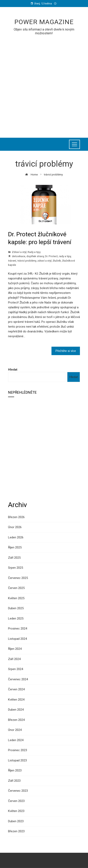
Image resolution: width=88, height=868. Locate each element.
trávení (12, 261)
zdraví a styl (44, 261)
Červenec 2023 (18, 791)
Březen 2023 (16, 831)
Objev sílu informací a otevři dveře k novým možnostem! (44, 31)
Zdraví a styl (19, 252)
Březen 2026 (16, 517)
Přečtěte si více (66, 351)
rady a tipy (65, 256)
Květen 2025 (16, 598)
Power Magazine (44, 22)
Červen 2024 (16, 689)
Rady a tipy (34, 252)
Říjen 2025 (15, 547)
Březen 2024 (16, 720)
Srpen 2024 (16, 669)
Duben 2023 (16, 821)
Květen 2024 (16, 700)
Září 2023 (14, 781)
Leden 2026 (16, 537)
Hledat (13, 370)
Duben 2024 (16, 710)
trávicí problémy (27, 261)
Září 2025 (14, 558)
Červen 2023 (16, 801)
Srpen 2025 (16, 568)
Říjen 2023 (15, 770)
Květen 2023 (16, 811)
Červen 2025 (16, 588)
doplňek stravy (35, 256)
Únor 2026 (15, 527)
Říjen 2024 (15, 649)
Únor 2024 (15, 730)
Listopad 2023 (17, 760)
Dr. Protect (51, 256)
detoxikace (19, 256)
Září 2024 (14, 659)
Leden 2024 (16, 740)
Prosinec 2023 (18, 750)
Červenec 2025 (18, 578)
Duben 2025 (16, 608)
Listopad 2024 (17, 639)
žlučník (57, 261)
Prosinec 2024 (18, 629)
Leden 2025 (16, 618)
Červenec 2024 (18, 679)
